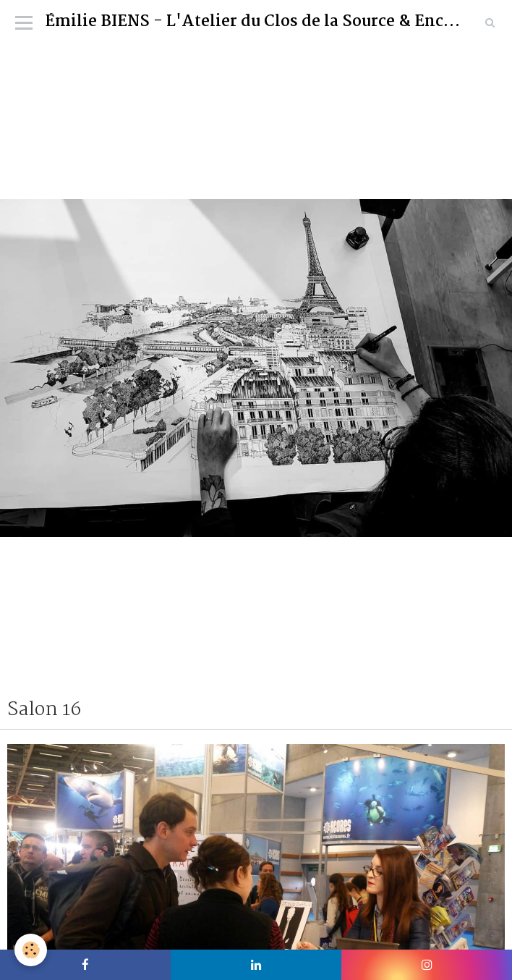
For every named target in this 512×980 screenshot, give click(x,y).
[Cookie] (31, 950)
